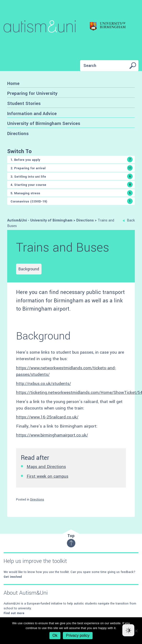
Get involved (13, 577)
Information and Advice (32, 114)
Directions (18, 133)
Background (29, 269)
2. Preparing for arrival (72, 168)
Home (13, 83)
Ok (55, 635)
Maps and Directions (46, 467)
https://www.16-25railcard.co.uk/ (47, 417)
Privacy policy (78, 635)
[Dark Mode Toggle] (128, 630)
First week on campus (47, 476)
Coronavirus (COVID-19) (72, 201)
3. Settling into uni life (72, 176)
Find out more (14, 613)
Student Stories (24, 103)
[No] (136, 631)
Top (71, 540)
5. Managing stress (72, 193)
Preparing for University (32, 93)
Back (129, 220)
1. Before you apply (72, 159)
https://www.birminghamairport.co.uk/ (52, 435)
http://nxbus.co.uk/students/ (44, 384)
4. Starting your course (72, 185)
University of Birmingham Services (44, 123)
